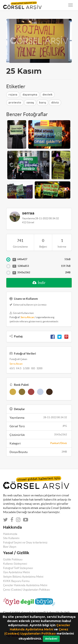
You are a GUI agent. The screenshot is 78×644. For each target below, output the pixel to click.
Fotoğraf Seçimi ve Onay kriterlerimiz (25, 543)
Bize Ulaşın (10, 547)
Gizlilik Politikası (13, 559)
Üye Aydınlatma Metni (16, 572)
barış (43, 103)
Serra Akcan (27, 317)
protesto (15, 103)
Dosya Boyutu (39, 452)
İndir (39, 283)
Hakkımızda (10, 534)
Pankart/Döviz (59, 443)
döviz (55, 103)
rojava (13, 95)
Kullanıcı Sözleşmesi (15, 564)
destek (47, 95)
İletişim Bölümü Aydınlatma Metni (23, 577)
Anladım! (51, 639)
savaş (30, 103)
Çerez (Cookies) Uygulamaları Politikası (27, 590)
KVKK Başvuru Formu (16, 581)
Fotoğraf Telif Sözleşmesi (18, 568)
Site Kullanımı (11, 538)
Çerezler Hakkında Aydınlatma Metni (25, 585)
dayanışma (30, 95)
